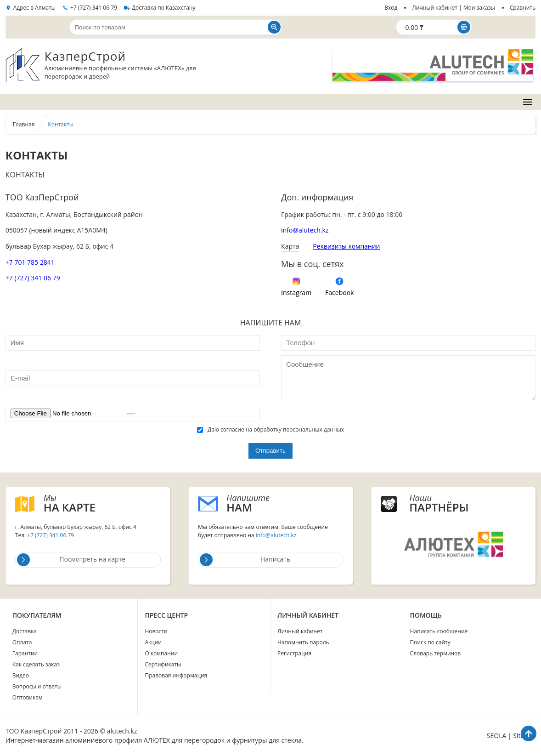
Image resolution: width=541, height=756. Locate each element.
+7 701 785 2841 (30, 262)
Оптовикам (28, 697)
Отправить (270, 451)
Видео (21, 675)
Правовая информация (176, 675)
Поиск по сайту (430, 642)
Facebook (339, 293)
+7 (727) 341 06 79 (94, 8)
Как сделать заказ (36, 664)
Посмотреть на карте (71, 560)
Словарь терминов (436, 653)
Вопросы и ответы (37, 686)
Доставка (25, 631)
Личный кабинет (300, 631)
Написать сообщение (439, 631)
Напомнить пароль (303, 642)
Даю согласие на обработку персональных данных (270, 430)
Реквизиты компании (346, 246)
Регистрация (294, 653)
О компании (161, 653)
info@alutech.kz (305, 230)
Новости (156, 631)
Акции (153, 642)
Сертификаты (163, 664)
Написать (245, 560)
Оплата (22, 642)
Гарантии (25, 653)
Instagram (296, 293)
